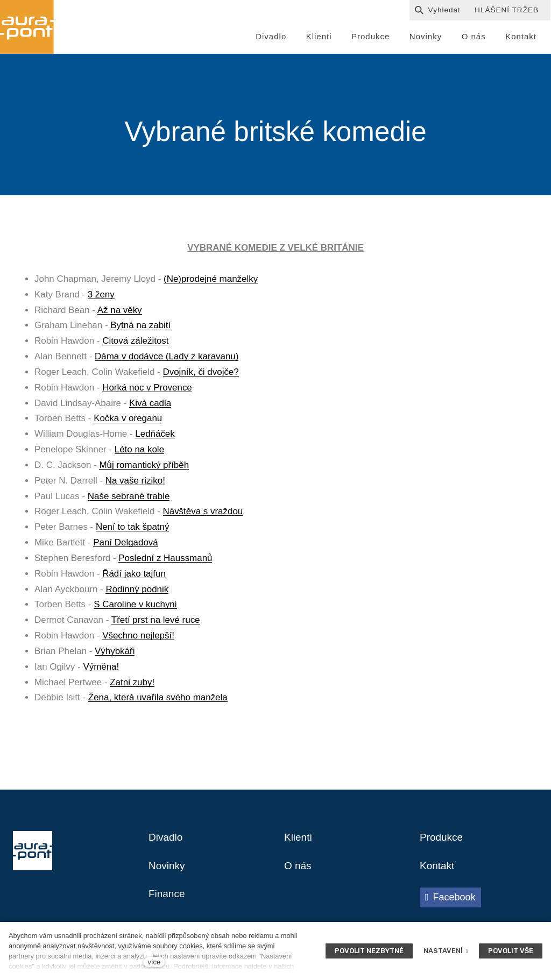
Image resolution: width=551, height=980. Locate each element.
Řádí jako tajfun (134, 575)
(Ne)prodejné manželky (211, 281)
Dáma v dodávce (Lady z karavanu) (167, 358)
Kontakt (438, 869)
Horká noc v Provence (147, 389)
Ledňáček (155, 436)
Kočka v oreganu (128, 420)
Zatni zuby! (132, 684)
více (154, 962)
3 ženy (101, 296)
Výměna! (101, 668)
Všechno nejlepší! (138, 638)
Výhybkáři (115, 653)
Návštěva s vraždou (203, 513)
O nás (298, 869)
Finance (168, 898)
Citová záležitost (135, 343)
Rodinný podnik (137, 591)
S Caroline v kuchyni (135, 606)
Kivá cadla (150, 405)
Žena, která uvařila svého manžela (158, 700)
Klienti (299, 840)
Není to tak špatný (133, 529)
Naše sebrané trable (129, 498)
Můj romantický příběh (144, 467)
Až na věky (120, 312)
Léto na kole (139, 452)
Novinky (168, 869)
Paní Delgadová (126, 545)
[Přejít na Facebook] (450, 901)
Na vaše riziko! (135, 482)
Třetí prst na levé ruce (156, 622)
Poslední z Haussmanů (165, 560)
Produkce (443, 840)
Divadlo (167, 840)
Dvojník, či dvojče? (201, 374)
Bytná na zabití (140, 327)
